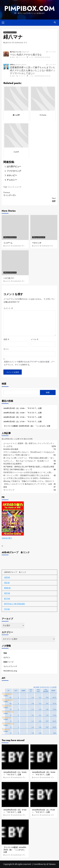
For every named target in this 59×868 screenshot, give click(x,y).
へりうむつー (9, 278)
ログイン (7, 657)
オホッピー (12, 175)
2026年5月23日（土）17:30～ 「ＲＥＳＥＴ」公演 (22, 421)
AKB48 (7, 577)
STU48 (7, 609)
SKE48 (7, 583)
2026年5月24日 (46, 815)
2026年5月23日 (17, 855)
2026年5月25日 (17, 777)
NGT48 (7, 599)
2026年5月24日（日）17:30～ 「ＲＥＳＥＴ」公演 (22, 417)
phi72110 (8, 43)
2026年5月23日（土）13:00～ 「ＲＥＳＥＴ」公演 (22, 408)
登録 (5, 653)
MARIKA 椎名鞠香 (11, 449)
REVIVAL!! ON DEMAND (14, 604)
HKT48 (7, 593)
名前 (6, 339)
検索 (4, 384)
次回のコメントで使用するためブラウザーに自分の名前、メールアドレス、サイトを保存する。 (29, 363)
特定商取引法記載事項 (12, 464)
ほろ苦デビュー (14, 166)
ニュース (18, 187)
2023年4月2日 (19, 43)
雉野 (29, 200)
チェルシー (12, 180)
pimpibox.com (30, 8)
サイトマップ (9, 490)
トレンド (11, 187)
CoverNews (38, 864)
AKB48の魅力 (7, 538)
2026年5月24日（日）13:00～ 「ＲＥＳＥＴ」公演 (22, 413)
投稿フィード (8, 662)
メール (35, 339)
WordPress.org (10, 671)
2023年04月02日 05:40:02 (42, 57)
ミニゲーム (8, 243)
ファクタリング (14, 171)
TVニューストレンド (10, 32)
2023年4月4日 (17, 246)
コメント (8, 308)
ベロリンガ (37, 243)
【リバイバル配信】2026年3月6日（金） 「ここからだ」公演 (27, 426)
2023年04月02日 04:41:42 (42, 76)
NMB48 (7, 588)
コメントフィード (10, 666)
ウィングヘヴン (29, 194)
